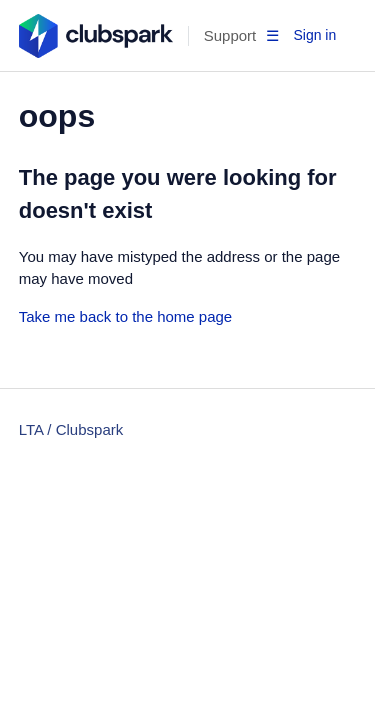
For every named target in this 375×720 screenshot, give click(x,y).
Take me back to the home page (125, 316)
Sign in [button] (314, 35)
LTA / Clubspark (71, 429)
